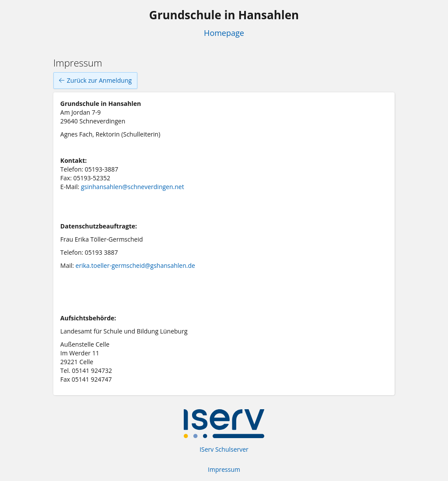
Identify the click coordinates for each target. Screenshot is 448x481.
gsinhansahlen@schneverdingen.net (133, 187)
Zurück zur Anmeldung (95, 81)
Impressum (224, 469)
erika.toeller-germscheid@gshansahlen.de (135, 265)
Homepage (224, 33)
